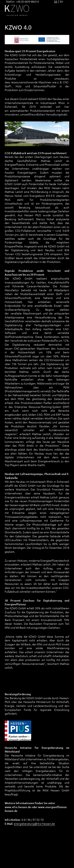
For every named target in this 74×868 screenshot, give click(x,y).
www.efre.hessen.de (18, 807)
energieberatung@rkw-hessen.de (34, 824)
